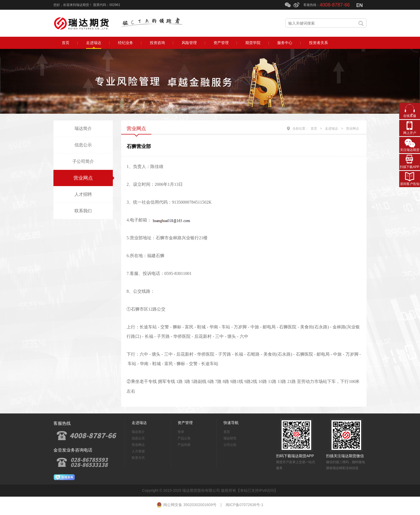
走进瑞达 (331, 129)
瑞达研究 (230, 438)
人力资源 (138, 451)
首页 (314, 129)
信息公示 (83, 145)
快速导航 (231, 423)
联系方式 (138, 458)
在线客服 (410, 116)
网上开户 (410, 133)
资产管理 (185, 423)
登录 (181, 432)
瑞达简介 (83, 128)
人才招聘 (83, 194)
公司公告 (230, 445)
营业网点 (83, 178)
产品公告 (184, 438)
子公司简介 (83, 161)
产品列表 (184, 445)
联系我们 (83, 211)
